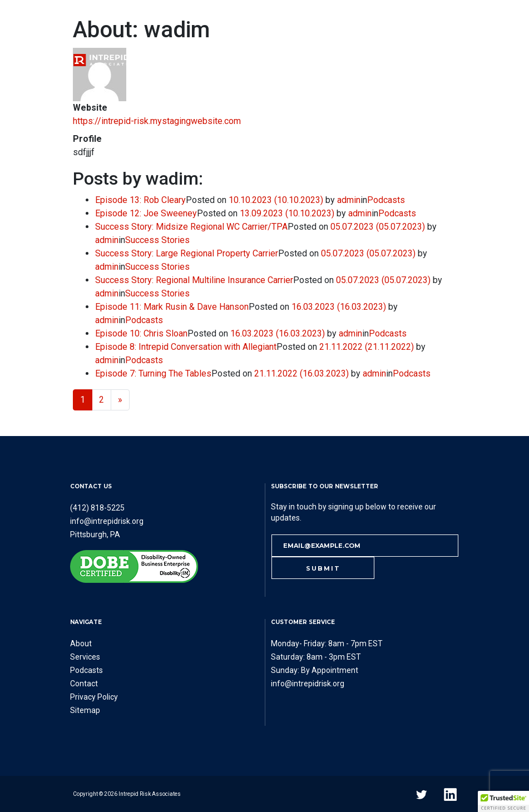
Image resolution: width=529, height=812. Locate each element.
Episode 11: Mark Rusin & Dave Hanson (172, 307)
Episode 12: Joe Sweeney (146, 213)
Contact (409, 59)
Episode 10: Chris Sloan (141, 333)
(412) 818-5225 (97, 508)
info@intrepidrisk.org (107, 521)
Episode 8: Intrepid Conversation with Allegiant (186, 347)
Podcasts (293, 59)
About (184, 59)
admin (349, 200)
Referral (352, 59)
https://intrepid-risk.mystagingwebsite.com (157, 121)
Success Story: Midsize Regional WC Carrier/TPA (191, 227)
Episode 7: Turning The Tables (153, 373)
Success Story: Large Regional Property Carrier (187, 253)
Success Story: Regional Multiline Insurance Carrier (194, 280)
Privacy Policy (94, 697)
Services (234, 59)
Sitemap (85, 710)
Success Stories (157, 240)
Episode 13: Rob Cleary (140, 200)
